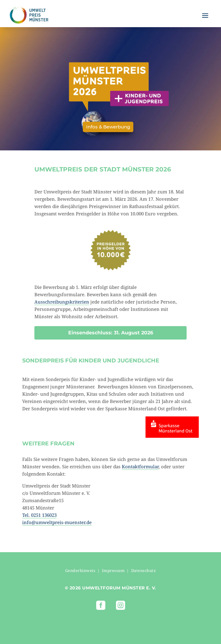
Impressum (113, 570)
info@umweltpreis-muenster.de (57, 522)
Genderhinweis (80, 570)
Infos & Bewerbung (108, 127)
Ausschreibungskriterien (62, 302)
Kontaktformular (140, 466)
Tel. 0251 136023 (39, 515)
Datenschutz (144, 570)
